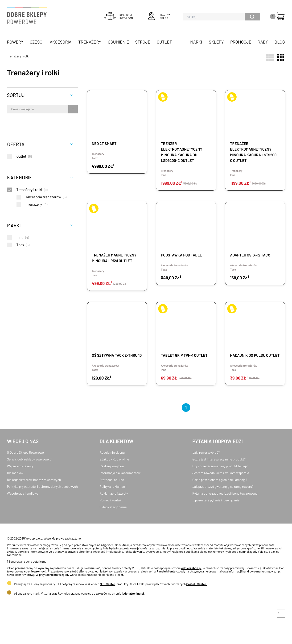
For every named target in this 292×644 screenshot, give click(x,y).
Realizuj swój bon (112, 466)
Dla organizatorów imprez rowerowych (34, 480)
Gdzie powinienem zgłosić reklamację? (220, 480)
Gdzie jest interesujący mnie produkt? (219, 459)
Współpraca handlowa (23, 493)
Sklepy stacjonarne (113, 507)
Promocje (241, 42)
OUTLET (164, 42)
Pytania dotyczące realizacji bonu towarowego (225, 493)
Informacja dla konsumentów (120, 473)
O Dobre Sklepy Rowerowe (25, 452)
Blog (280, 42)
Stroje (143, 42)
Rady (263, 42)
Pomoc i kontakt (111, 500)
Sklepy (216, 42)
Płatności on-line (112, 480)
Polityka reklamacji (113, 486)
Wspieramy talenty (20, 466)
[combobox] (12, 109)
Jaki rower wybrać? (206, 452)
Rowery (15, 42)
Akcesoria (61, 42)
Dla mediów (15, 473)
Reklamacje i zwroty (114, 493)
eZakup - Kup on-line (114, 459)
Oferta (16, 144)
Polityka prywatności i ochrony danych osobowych (42, 486)
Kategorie (20, 177)
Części (37, 42)
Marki (196, 42)
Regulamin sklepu (112, 452)
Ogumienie (119, 42)
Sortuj (16, 95)
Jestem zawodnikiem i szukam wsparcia (221, 473)
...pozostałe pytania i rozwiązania (216, 500)
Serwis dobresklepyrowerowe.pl (30, 459)
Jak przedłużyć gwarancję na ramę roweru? (223, 486)
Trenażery (90, 42)
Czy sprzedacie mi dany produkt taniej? (220, 466)
